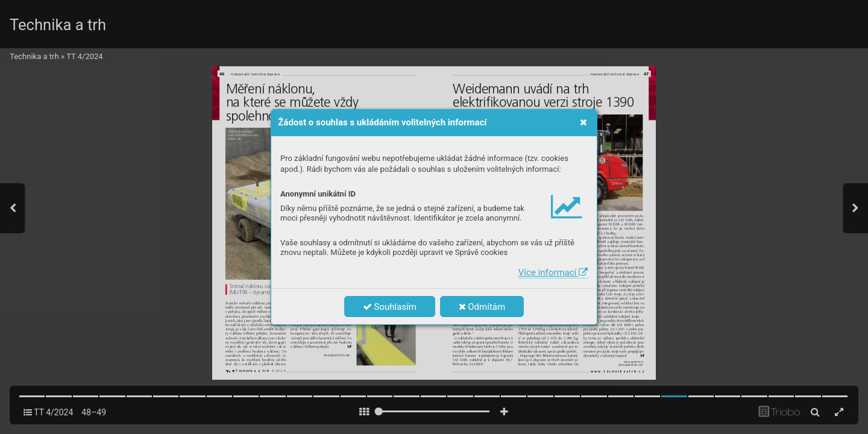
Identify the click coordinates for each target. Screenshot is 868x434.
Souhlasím (390, 307)
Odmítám (482, 307)
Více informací (553, 272)
